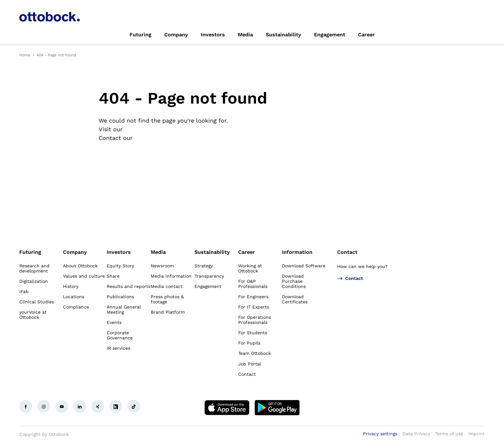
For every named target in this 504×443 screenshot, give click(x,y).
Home (25, 55)
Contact (347, 252)
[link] (140, 35)
